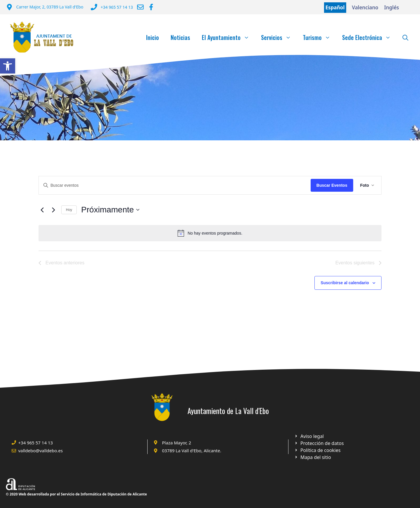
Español (335, 7)
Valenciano (365, 7)
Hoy (69, 210)
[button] (8, 66)
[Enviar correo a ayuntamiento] (140, 7)
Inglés (392, 7)
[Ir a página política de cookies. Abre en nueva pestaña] (319, 443)
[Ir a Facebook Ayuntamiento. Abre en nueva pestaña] (151, 7)
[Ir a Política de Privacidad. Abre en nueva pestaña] (309, 436)
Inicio (153, 37)
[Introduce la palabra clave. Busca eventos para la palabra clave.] (175, 185)
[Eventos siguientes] (53, 210)
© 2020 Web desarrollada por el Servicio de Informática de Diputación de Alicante (76, 494)
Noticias (180, 37)
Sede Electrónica (369, 37)
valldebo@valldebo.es (41, 451)
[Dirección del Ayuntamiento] (45, 8)
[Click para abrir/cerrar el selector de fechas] (110, 210)
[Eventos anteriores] (42, 210)
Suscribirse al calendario (345, 283)
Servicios (279, 37)
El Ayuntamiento (229, 37)
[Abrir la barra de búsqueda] (405, 37)
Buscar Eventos (332, 185)
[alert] (210, 233)
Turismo (320, 37)
